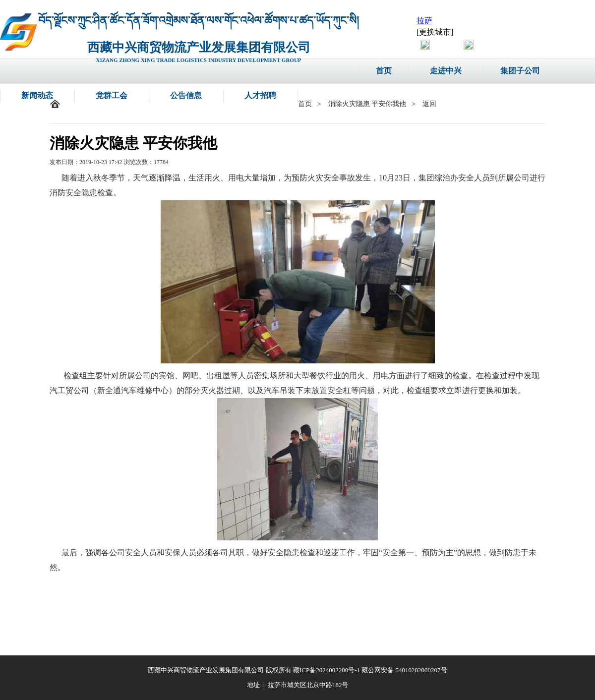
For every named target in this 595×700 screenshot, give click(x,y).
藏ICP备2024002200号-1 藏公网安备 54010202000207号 (370, 670)
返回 (429, 104)
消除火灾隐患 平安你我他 (367, 104)
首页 (305, 104)
